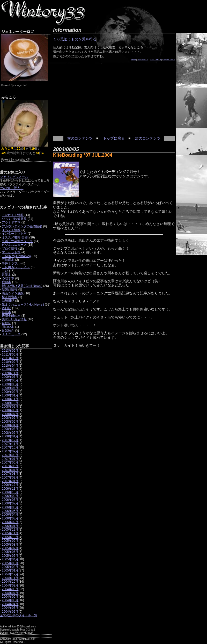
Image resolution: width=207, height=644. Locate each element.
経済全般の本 (11, 316)
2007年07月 (10, 459)
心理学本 (8, 278)
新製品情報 (10, 290)
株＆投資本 (10, 297)
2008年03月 (10, 429)
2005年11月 (10, 533)
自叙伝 (6, 323)
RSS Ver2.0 (156, 60)
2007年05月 (10, 466)
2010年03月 (10, 369)
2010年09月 (10, 362)
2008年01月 (10, 436)
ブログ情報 (10, 249)
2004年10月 (10, 582)
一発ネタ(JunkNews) (16, 256)
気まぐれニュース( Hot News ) (23, 305)
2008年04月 (10, 425)
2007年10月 (10, 447)
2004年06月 (10, 597)
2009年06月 (10, 380)
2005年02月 (10, 567)
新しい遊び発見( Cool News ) (22, 286)
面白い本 (8, 327)
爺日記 (6, 308)
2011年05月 (10, 354)
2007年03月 (10, 474)
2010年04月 (10, 366)
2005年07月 (10, 548)
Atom (133, 60)
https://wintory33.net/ (21, 633)
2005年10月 (10, 537)
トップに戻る (114, 138)
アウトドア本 (11, 222)
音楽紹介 (8, 330)
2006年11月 (10, 489)
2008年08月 (10, 410)
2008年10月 (10, 403)
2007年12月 (10, 440)
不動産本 (8, 260)
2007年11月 (10, 444)
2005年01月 (10, 570)
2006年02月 (10, 522)
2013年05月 (10, 351)
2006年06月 (10, 507)
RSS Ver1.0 (143, 60)
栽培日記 (8, 301)
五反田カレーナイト (16, 267)
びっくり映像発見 (14, 219)
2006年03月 (10, 518)
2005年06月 (10, 552)
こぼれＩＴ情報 (13, 215)
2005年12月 (10, 530)
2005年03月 (10, 563)
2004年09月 (10, 585)
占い (5, 271)
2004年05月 (10, 600)
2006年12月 (10, 485)
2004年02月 (10, 612)
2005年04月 (10, 559)
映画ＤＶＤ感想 (13, 293)
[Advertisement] (92, 96)
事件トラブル (11, 263)
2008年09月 (10, 407)
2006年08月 (10, 500)
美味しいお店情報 (14, 319)
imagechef (20, 85)
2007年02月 (10, 477)
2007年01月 (10, 481)
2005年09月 (10, 541)
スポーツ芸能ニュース (17, 241)
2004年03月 (10, 608)
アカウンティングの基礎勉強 (22, 226)
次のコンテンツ (148, 138)
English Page (169, 60)
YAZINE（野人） (12, 188)
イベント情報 (11, 230)
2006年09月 (10, 496)
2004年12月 (10, 574)
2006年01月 (10, 526)
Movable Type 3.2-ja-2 (22, 630)
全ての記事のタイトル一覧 (19, 615)
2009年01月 (10, 395)
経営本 (6, 312)
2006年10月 (10, 492)
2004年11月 (10, 578)
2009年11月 (10, 373)
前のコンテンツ (80, 138)
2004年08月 (10, 589)
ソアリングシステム (14, 177)
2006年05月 (10, 511)
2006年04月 (10, 515)
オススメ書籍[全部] (15, 237)
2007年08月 (10, 455)
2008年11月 (10, 399)
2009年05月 (10, 384)
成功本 (6, 282)
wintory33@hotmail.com (22, 627)
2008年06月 (10, 418)
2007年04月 (10, 470)
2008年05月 (10, 422)
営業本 (6, 275)
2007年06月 (10, 462)
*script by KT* (22, 160)
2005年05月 (10, 556)
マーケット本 (11, 252)
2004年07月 (10, 593)
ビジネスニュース (14, 245)
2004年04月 (10, 604)
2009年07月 (10, 377)
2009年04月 (10, 388)
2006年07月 (10, 503)
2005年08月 (10, 545)
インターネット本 (14, 234)
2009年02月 (10, 392)
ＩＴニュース (11, 334)
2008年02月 (10, 433)
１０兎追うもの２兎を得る (75, 39)
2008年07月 (10, 414)
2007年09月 (10, 451)
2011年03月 (10, 358)
